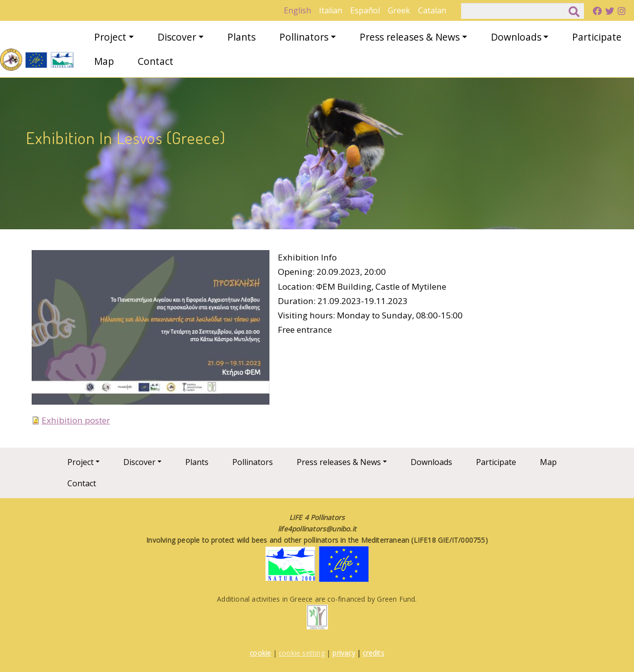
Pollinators (304, 37)
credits (373, 653)
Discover (177, 37)
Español (365, 10)
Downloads (516, 37)
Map (104, 61)
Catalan (432, 10)
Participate (597, 37)
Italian (331, 10)
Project (110, 37)
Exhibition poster (76, 420)
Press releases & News (410, 37)
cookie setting (302, 653)
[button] (151, 331)
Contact (156, 61)
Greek (399, 10)
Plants (241, 37)
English (297, 10)
